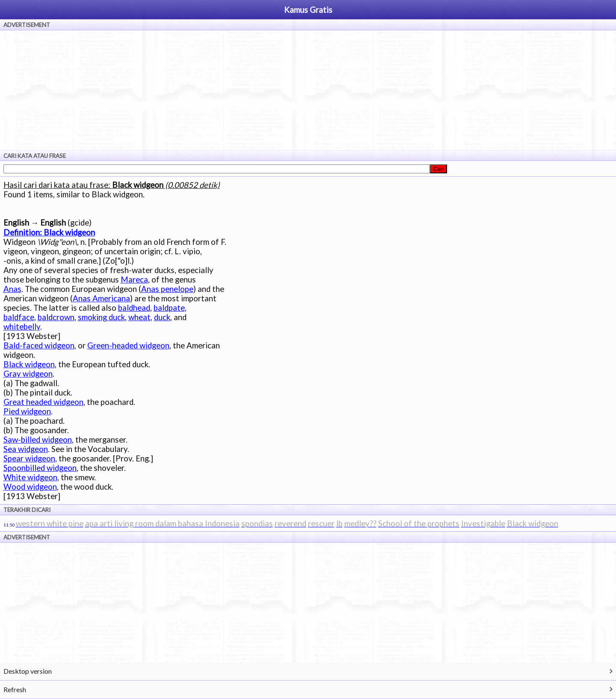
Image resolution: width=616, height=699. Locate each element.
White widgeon (30, 477)
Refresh (15, 689)
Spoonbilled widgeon (40, 468)
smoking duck (101, 317)
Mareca (134, 280)
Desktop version (28, 671)
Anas (12, 289)
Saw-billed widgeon (38, 440)
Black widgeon (29, 364)
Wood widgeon (30, 487)
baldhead (134, 308)
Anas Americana (101, 298)
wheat (139, 317)
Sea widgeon (26, 449)
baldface (19, 317)
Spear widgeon (29, 458)
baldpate (169, 308)
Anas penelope (167, 289)
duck (162, 317)
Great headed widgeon (43, 402)
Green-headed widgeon (128, 345)
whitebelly (22, 327)
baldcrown (56, 317)
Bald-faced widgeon (39, 345)
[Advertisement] (308, 90)
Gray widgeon (28, 374)
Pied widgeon (27, 411)
